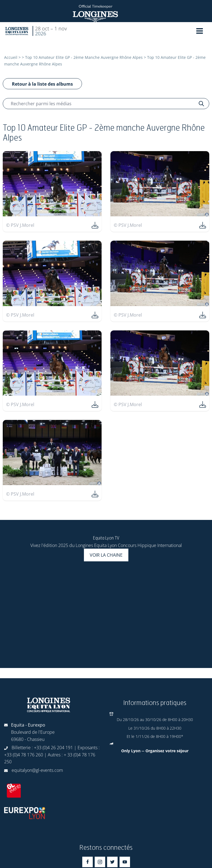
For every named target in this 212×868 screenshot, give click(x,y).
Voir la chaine (106, 555)
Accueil (11, 57)
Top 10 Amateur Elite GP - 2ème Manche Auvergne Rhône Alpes (84, 57)
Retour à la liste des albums (42, 84)
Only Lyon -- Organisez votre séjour (155, 751)
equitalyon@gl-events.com (37, 770)
